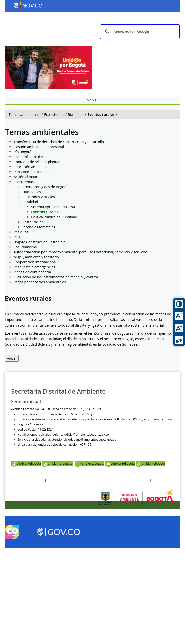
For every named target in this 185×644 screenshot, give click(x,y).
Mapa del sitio (162, 480)
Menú (92, 100)
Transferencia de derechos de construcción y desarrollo (59, 142)
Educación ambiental (31, 167)
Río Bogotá (23, 152)
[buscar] (139, 32)
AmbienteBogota (26, 463)
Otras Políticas (139, 480)
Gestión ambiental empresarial (39, 147)
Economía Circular (28, 157)
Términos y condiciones (28, 480)
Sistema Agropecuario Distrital (56, 207)
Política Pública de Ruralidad (54, 217)
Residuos (21, 232)
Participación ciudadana (33, 172)
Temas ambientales (25, 114)
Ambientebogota (89, 463)
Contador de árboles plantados (39, 162)
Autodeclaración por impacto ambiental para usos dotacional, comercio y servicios (81, 252)
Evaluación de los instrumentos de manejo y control (56, 277)
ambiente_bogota (57, 463)
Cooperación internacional (35, 262)
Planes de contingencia (32, 272)
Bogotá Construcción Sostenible (40, 242)
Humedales (32, 192)
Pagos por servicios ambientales (40, 282)
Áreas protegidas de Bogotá (45, 187)
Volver (12, 358)
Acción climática (27, 177)
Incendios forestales (39, 227)
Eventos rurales (101, 114)
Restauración (33, 222)
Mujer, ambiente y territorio (36, 257)
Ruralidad (76, 114)
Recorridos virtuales (39, 197)
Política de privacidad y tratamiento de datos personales (86, 480)
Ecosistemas (54, 114)
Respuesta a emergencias (34, 267)
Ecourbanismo (25, 247)
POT (17, 237)
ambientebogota (150, 463)
